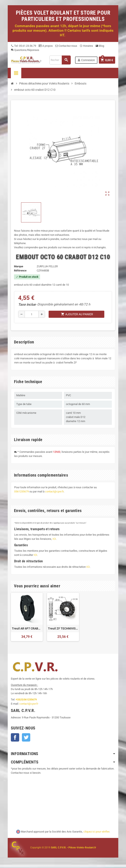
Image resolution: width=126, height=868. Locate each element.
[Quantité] (32, 314)
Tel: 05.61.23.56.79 (23, 46)
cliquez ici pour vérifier (96, 832)
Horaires (86, 46)
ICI (54, 539)
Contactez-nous (66, 46)
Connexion (86, 60)
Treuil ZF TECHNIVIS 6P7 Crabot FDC (63, 628)
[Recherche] (60, 60)
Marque (19, 266)
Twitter (26, 737)
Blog (100, 46)
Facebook (15, 737)
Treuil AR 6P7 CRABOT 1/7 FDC (27, 628)
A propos (46, 46)
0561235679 (21, 491)
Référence (20, 271)
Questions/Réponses (25, 50)
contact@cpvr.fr (54, 491)
